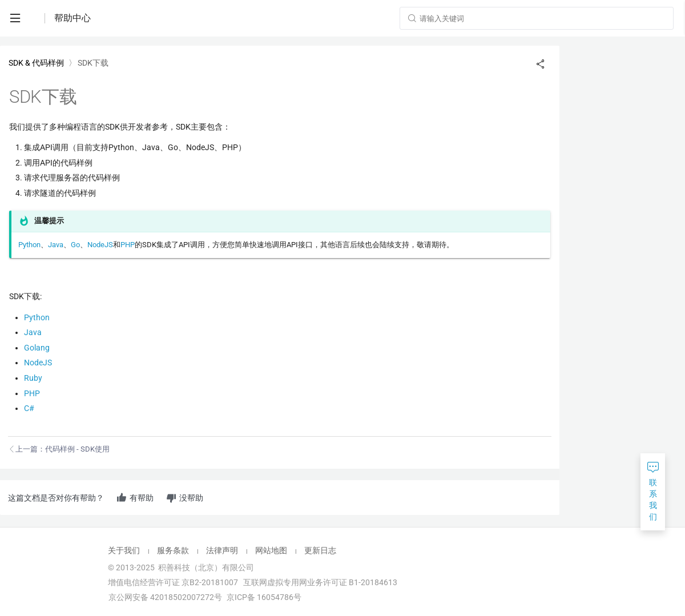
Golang (37, 348)
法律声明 (222, 550)
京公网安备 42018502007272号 (164, 597)
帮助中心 (72, 18)
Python (29, 245)
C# (29, 408)
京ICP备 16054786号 (264, 597)
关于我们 (124, 550)
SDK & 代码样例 (36, 63)
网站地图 (271, 550)
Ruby (33, 378)
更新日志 (320, 550)
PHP (128, 245)
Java (56, 245)
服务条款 (173, 550)
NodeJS (100, 245)
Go (75, 245)
